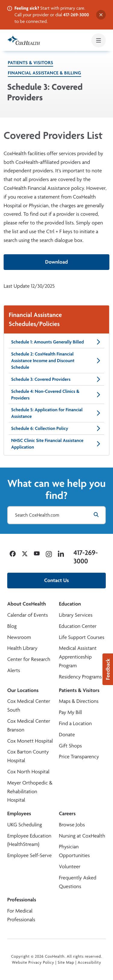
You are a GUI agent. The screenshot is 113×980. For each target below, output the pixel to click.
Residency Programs (80, 677)
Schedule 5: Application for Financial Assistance (56, 413)
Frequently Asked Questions (78, 882)
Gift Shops (71, 746)
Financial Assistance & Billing (44, 73)
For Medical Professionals (21, 915)
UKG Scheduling (25, 825)
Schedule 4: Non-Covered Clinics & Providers (56, 395)
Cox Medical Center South (29, 706)
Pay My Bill (71, 712)
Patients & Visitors (30, 63)
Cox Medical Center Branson (29, 725)
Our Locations (23, 690)
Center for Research (29, 659)
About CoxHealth (27, 604)
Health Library (22, 648)
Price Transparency (79, 757)
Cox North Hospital (28, 772)
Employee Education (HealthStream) (29, 840)
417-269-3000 (76, 15)
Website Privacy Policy (33, 963)
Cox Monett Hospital (30, 741)
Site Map (66, 963)
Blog (12, 626)
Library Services (76, 615)
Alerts (14, 670)
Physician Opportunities (74, 851)
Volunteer (70, 867)
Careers (67, 814)
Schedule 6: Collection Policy (56, 428)
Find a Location (75, 723)
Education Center (78, 626)
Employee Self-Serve (29, 855)
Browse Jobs (72, 825)
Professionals (22, 900)
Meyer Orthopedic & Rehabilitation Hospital (30, 792)
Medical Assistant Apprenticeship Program (78, 657)
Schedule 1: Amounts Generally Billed (56, 342)
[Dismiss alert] (101, 15)
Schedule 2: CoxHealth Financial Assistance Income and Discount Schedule (56, 360)
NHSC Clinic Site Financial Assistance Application (56, 444)
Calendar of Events (28, 615)
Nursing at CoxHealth (82, 836)
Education (70, 604)
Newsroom (19, 637)
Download (56, 262)
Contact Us (57, 580)
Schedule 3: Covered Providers (56, 379)
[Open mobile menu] (99, 40)
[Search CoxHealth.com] (56, 515)
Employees (19, 814)
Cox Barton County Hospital (28, 756)
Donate (67, 735)
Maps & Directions (79, 701)
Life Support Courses (82, 637)
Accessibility (89, 963)
